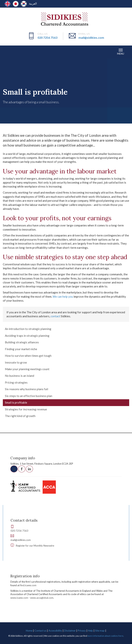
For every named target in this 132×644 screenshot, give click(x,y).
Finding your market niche (21, 349)
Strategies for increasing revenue (26, 409)
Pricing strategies (16, 382)
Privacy (82, 631)
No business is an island (20, 376)
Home (29, 631)
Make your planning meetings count (27, 369)
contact (55, 316)
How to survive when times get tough (28, 356)
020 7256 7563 (47, 37)
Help (90, 631)
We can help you (63, 297)
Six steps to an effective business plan (29, 396)
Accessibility (55, 631)
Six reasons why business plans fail (26, 389)
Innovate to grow (16, 362)
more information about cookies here (105, 636)
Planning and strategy (86, 81)
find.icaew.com (28, 585)
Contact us (40, 631)
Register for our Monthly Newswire (35, 546)
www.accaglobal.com (42, 598)
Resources (11, 81)
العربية (33, 3)
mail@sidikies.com (91, 37)
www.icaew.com (19, 598)
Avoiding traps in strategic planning (27, 336)
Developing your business (55, 81)
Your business (29, 81)
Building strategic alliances (22, 342)
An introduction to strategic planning (28, 329)
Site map (100, 631)
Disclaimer (70, 631)
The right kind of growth (20, 416)
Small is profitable (16, 402)
